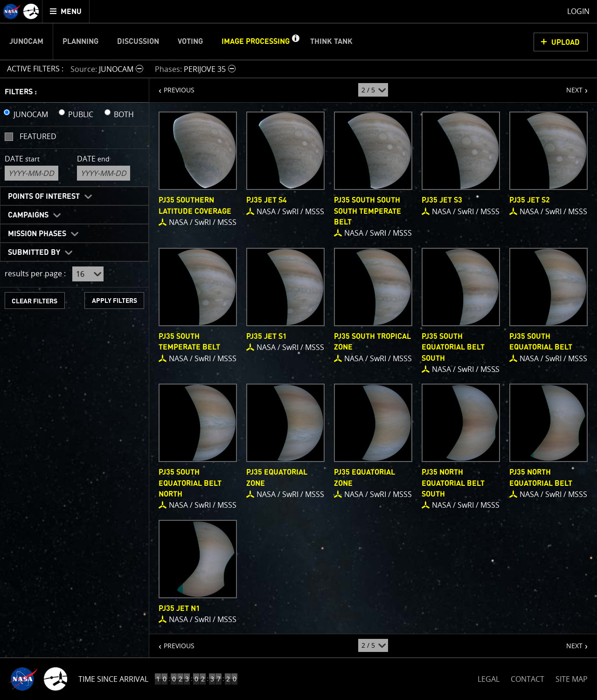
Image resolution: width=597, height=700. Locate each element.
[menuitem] (66, 11)
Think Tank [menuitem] (331, 42)
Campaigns (28, 215)
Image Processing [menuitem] (256, 42)
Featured (38, 136)
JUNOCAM (31, 114)
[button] (295, 42)
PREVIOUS (172, 86)
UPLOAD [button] (566, 42)
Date (22, 159)
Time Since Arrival (113, 679)
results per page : (35, 273)
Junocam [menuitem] (26, 42)
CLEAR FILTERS (35, 301)
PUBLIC (81, 114)
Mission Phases (37, 234)
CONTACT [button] (528, 679)
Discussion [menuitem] (138, 42)
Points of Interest (44, 196)
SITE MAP (572, 679)
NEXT (570, 86)
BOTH (124, 114)
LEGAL (489, 677)
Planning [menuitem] (80, 42)
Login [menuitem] (578, 11)
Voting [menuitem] (190, 42)
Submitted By (34, 252)
